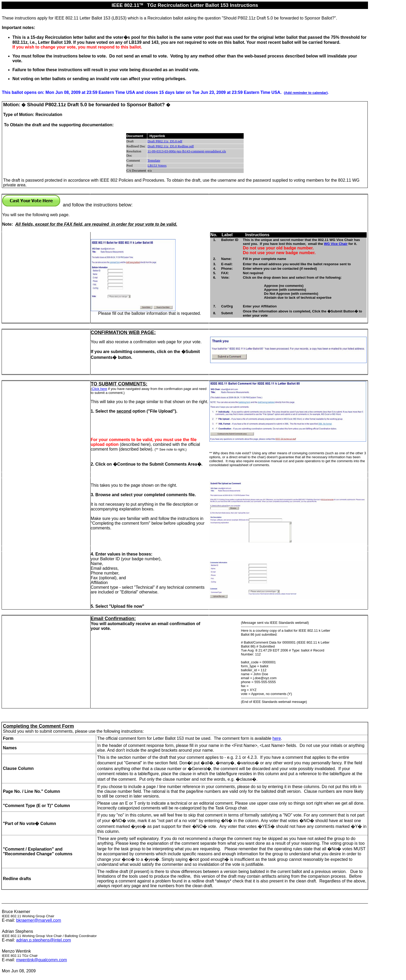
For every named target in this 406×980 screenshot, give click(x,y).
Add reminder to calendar (306, 93)
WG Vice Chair (336, 244)
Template (154, 160)
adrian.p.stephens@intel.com (43, 940)
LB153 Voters (157, 165)
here (277, 738)
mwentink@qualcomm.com (41, 960)
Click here (100, 389)
